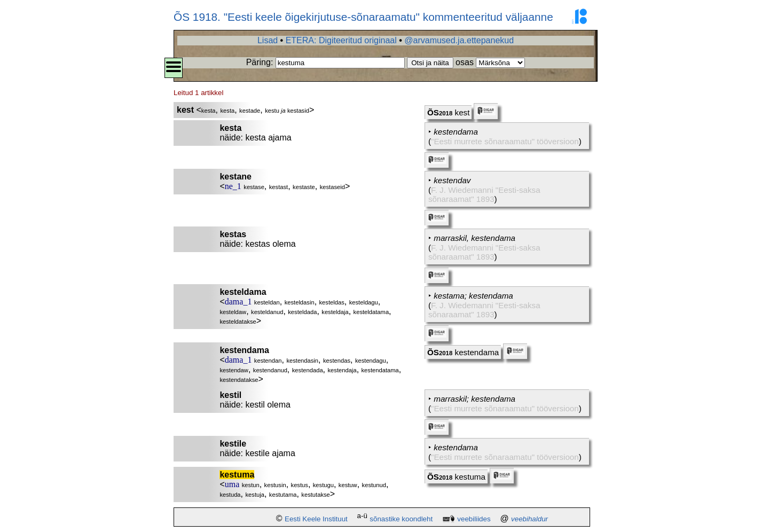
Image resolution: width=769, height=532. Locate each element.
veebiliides (474, 519)
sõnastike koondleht (401, 519)
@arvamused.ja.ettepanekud (459, 40)
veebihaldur (529, 519)
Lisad (268, 40)
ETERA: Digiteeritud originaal (341, 40)
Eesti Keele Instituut (316, 519)
